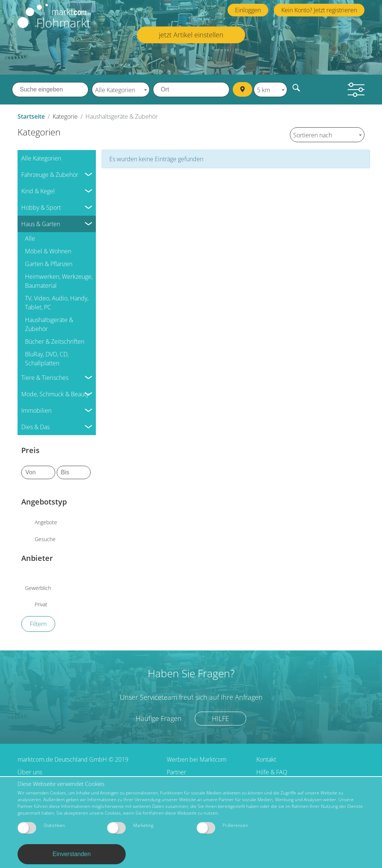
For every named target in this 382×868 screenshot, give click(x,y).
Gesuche (45, 539)
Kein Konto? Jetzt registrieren (319, 10)
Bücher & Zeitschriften (55, 341)
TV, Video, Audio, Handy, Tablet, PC (57, 302)
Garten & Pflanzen (49, 263)
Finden (297, 87)
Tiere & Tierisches (45, 377)
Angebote (46, 522)
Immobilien (36, 410)
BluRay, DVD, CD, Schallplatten (47, 358)
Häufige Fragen (159, 718)
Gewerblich (38, 588)
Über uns (30, 772)
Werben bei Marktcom (197, 759)
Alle (30, 238)
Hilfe (220, 718)
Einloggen (248, 10)
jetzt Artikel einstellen (191, 35)
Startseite (31, 116)
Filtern (38, 624)
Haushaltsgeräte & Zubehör (49, 324)
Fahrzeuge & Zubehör (50, 174)
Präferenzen (222, 828)
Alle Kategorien (41, 158)
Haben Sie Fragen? (191, 673)
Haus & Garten (41, 224)
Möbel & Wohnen (48, 251)
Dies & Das (35, 427)
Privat (41, 604)
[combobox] (121, 90)
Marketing (130, 828)
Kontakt (266, 759)
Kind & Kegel (38, 191)
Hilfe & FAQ (272, 772)
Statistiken (41, 828)
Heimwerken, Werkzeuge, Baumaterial (59, 281)
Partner (176, 772)
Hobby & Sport (41, 207)
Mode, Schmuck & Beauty (55, 394)
